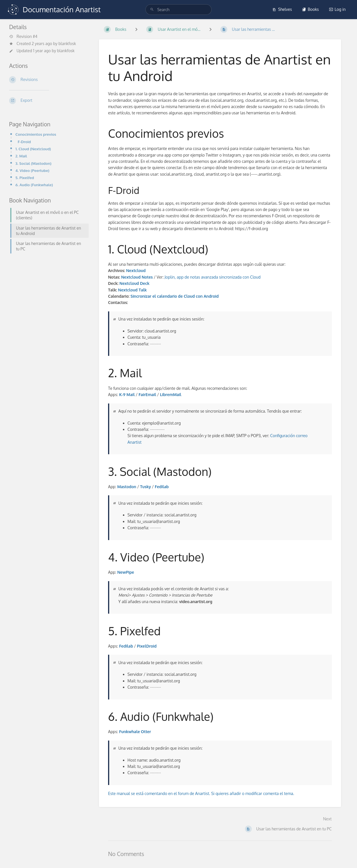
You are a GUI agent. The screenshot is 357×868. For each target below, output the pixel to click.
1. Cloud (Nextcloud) (33, 149)
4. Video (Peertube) (32, 170)
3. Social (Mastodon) (33, 163)
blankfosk (67, 43)
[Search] (152, 10)
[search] (178, 10)
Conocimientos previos (36, 134)
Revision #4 (23, 36)
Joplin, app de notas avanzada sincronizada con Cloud (213, 277)
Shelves (282, 9)
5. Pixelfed (25, 178)
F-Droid (24, 142)
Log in (337, 9)
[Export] (47, 101)
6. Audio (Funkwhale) (34, 185)
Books (310, 9)
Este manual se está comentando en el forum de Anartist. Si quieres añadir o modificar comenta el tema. (201, 793)
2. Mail (21, 156)
